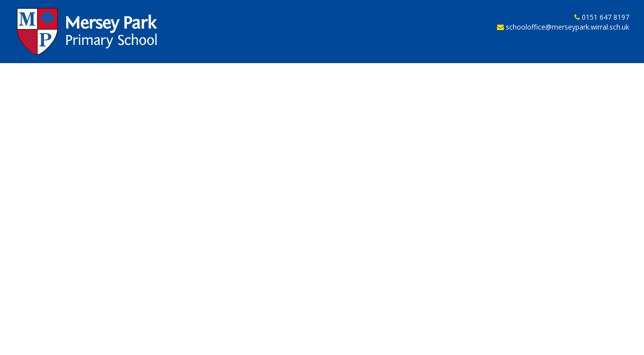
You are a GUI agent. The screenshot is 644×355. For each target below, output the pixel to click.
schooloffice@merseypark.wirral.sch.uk (568, 28)
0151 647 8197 (606, 18)
